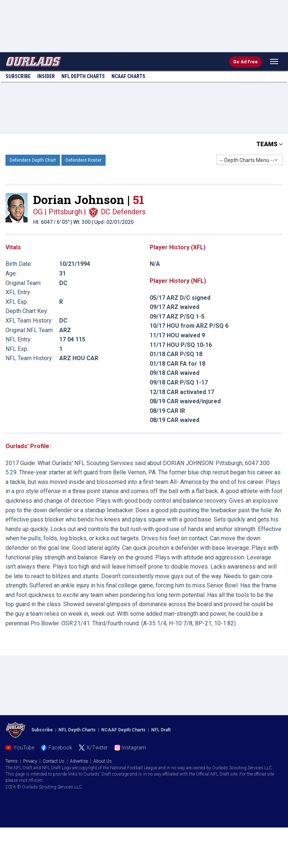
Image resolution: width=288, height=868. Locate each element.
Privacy (30, 761)
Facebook (60, 748)
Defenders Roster (83, 160)
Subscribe (18, 76)
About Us (103, 761)
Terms (12, 761)
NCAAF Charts (128, 76)
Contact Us (54, 761)
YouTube (24, 748)
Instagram (134, 748)
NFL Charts (83, 76)
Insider (46, 76)
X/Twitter (97, 748)
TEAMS (269, 144)
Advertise (79, 761)
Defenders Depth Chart (33, 160)
